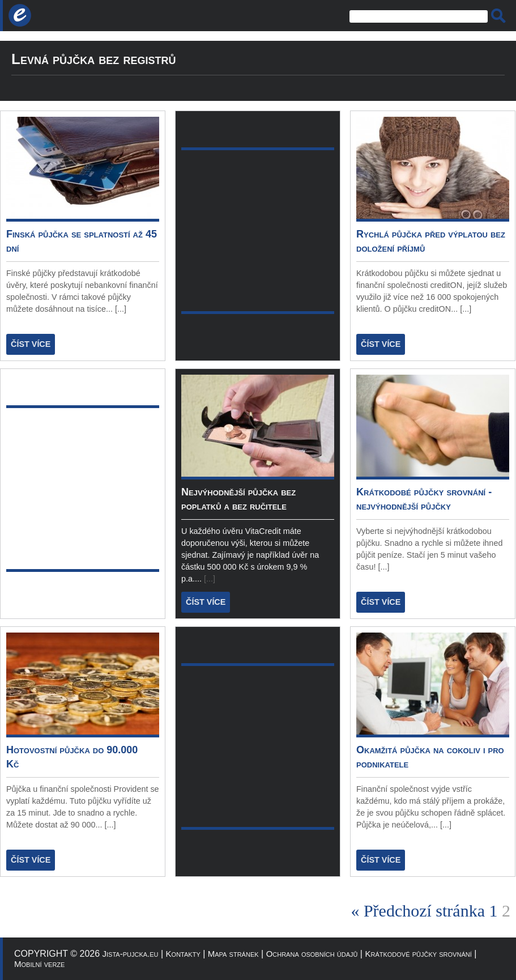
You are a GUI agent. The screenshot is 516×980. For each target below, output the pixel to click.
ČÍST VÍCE (31, 344)
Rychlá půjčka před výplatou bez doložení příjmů (431, 241)
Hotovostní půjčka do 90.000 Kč (72, 757)
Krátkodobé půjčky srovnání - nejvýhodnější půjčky (424, 499)
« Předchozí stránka (418, 911)
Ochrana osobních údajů (312, 954)
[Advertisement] (83, 489)
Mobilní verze (39, 964)
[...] (121, 309)
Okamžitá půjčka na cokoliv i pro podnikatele (430, 757)
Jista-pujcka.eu (131, 954)
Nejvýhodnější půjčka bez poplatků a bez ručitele (238, 499)
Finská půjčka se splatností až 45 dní (82, 241)
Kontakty (183, 954)
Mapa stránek (233, 954)
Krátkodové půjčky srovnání (418, 954)
